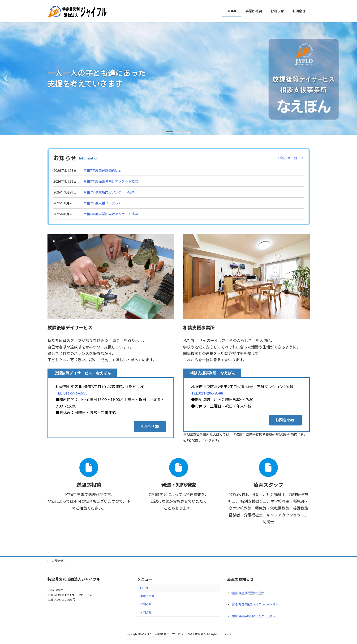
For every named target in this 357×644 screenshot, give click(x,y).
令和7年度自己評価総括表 (103, 170)
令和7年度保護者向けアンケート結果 (111, 181)
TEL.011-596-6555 (71, 393)
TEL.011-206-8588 (207, 393)
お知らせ (146, 604)
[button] (170, 132)
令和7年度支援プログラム (103, 203)
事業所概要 (147, 596)
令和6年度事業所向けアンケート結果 (111, 214)
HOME (144, 588)
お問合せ (58, 561)
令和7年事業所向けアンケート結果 (109, 192)
